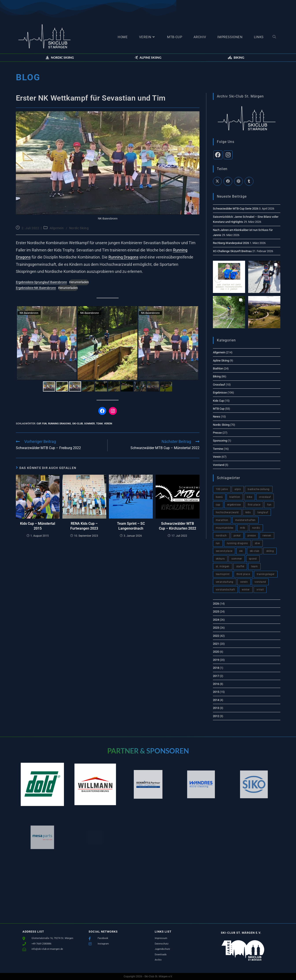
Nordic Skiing (79, 228)
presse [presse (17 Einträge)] (252, 536)
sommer (89, 424)
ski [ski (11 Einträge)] (241, 551)
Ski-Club (78, 424)
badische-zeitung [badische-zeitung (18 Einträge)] (259, 489)
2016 (216, 684)
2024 (216, 620)
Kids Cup (218, 401)
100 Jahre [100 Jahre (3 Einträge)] (222, 489)
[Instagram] (228, 155)
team (99, 424)
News (217, 417)
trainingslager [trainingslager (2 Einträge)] (266, 574)
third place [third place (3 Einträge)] (243, 574)
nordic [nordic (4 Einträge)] (256, 528)
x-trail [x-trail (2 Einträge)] (260, 590)
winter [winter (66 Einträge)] (246, 590)
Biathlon (218, 368)
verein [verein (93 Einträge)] (244, 582)
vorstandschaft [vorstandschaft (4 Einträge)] (225, 590)
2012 (216, 716)
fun (44, 424)
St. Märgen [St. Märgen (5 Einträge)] (223, 566)
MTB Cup (219, 409)
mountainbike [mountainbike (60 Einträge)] (225, 528)
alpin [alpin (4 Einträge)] (238, 489)
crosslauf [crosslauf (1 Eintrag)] (265, 497)
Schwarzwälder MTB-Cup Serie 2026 (236, 209)
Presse (217, 433)
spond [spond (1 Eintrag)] (253, 559)
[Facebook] (218, 155)
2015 (216, 692)
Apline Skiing (221, 361)
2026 (216, 604)
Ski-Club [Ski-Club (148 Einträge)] (255, 551)
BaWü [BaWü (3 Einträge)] (219, 497)
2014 (216, 700)
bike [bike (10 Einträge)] (249, 497)
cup (39, 424)
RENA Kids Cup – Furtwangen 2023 (84, 526)
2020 (216, 652)
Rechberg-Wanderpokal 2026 (231, 243)
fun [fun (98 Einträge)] (269, 505)
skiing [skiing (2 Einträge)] (270, 551)
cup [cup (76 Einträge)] (218, 505)
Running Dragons (123, 257)
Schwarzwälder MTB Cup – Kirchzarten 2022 (178, 526)
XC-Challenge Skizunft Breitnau (232, 251)
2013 (216, 708)
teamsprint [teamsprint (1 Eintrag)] (223, 574)
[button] (60, 58)
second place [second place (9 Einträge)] (224, 551)
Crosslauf (219, 385)
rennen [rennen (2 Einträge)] (267, 536)
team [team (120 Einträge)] (254, 566)
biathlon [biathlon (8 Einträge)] (235, 497)
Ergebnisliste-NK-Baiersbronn (36, 288)
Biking (217, 376)
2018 (216, 668)
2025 (216, 612)
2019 (216, 660)
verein (108, 424)
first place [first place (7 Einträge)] (254, 505)
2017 (216, 676)
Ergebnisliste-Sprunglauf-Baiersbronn (41, 282)
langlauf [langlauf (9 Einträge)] (263, 512)
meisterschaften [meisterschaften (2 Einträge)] (245, 520)
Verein (217, 457)
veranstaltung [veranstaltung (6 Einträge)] (225, 582)
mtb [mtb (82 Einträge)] (243, 528)
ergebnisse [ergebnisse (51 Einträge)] (234, 505)
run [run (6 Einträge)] (218, 543)
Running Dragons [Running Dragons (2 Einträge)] (237, 543)
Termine (218, 449)
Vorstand (219, 465)
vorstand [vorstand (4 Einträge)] (260, 582)
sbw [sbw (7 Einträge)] (257, 543)
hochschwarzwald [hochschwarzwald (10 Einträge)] (227, 512)
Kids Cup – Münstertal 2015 (38, 526)
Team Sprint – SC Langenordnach (131, 526)
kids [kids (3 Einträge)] (248, 512)
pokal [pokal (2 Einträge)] (237, 536)
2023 (216, 628)
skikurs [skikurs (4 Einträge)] (220, 559)
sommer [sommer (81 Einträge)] (237, 559)
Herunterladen (79, 282)
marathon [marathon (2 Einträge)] (222, 520)
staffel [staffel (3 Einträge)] (240, 566)
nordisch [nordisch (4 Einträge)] (221, 536)
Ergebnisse (220, 393)
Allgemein (57, 228)
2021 (216, 644)
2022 (216, 636)
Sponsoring (220, 441)
